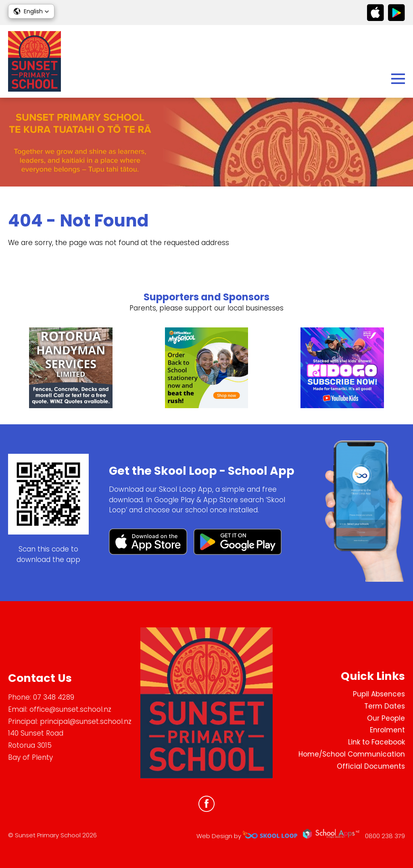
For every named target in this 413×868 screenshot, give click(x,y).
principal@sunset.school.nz (86, 721)
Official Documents (371, 766)
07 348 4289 (54, 697)
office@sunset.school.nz (70, 709)
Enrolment (387, 730)
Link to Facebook (376, 742)
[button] (31, 11)
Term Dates (385, 706)
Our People (386, 718)
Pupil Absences (379, 694)
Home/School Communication (352, 754)
